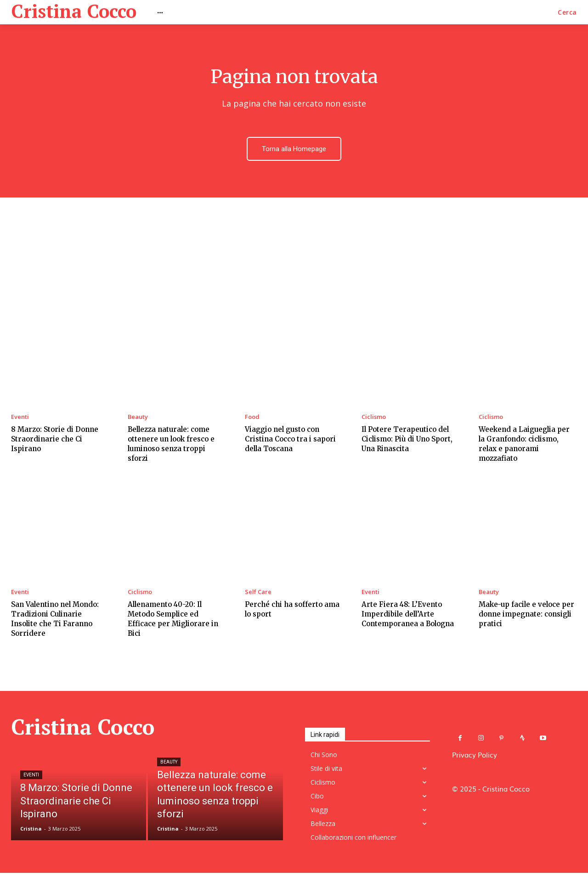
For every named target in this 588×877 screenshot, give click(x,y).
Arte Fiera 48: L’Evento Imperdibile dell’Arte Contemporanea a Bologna (408, 615)
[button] (567, 12)
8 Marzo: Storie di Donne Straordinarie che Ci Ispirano (55, 440)
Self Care (258, 593)
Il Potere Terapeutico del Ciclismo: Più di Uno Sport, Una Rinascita (407, 440)
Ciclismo (374, 418)
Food (252, 418)
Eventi (20, 418)
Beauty (138, 418)
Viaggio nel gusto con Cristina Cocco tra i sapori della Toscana (290, 440)
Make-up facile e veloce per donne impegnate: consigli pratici (526, 615)
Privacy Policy (475, 756)
